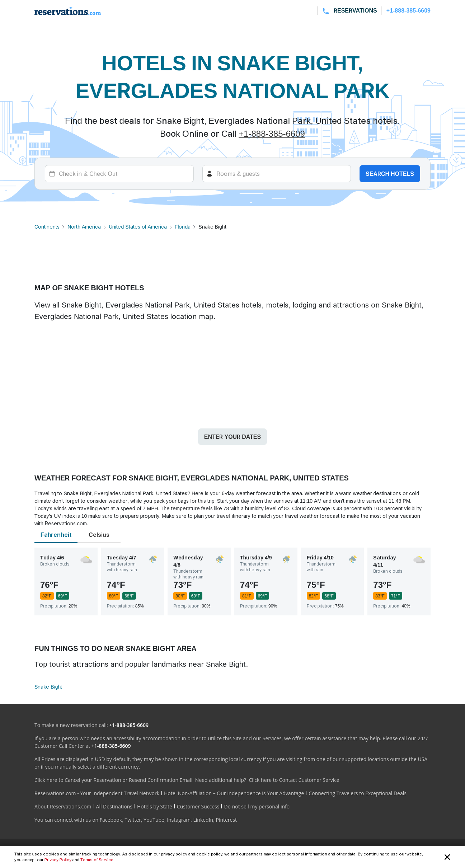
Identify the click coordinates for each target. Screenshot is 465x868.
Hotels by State (155, 806)
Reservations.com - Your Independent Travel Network (97, 793)
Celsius (99, 535)
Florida (183, 227)
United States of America (138, 227)
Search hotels (390, 174)
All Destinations (114, 806)
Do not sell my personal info (257, 806)
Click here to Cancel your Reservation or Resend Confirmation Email (113, 780)
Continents (47, 227)
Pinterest (226, 820)
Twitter (133, 820)
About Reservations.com (63, 806)
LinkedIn (203, 820)
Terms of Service (97, 860)
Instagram (179, 820)
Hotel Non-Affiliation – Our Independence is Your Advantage (234, 793)
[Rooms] (277, 174)
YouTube (154, 820)
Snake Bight (48, 687)
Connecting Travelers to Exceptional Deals (358, 793)
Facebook (111, 820)
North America (84, 227)
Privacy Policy (58, 860)
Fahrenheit (56, 535)
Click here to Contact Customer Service (294, 780)
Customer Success (198, 806)
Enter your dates (232, 437)
